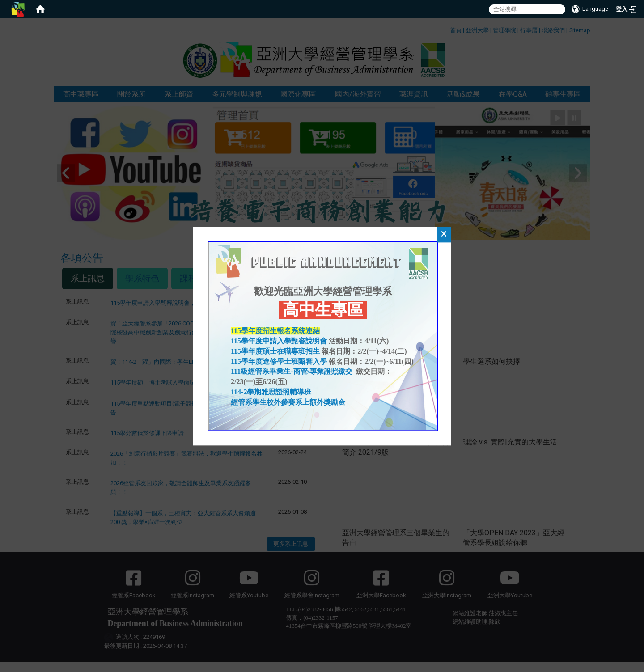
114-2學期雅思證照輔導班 (271, 392)
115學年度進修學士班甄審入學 (279, 361)
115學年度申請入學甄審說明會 (279, 341)
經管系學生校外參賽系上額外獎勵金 (288, 402)
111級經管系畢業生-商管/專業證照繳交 (292, 372)
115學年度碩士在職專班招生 (275, 351)
